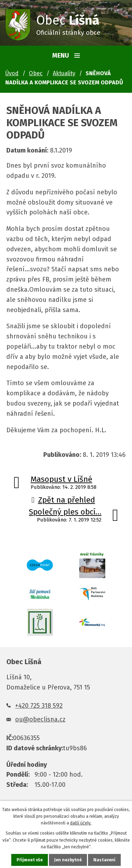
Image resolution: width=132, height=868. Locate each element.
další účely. (81, 823)
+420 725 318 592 (39, 706)
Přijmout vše (30, 860)
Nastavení (104, 860)
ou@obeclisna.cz (40, 719)
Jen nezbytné (68, 860)
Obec (36, 73)
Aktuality (64, 73)
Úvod (12, 73)
